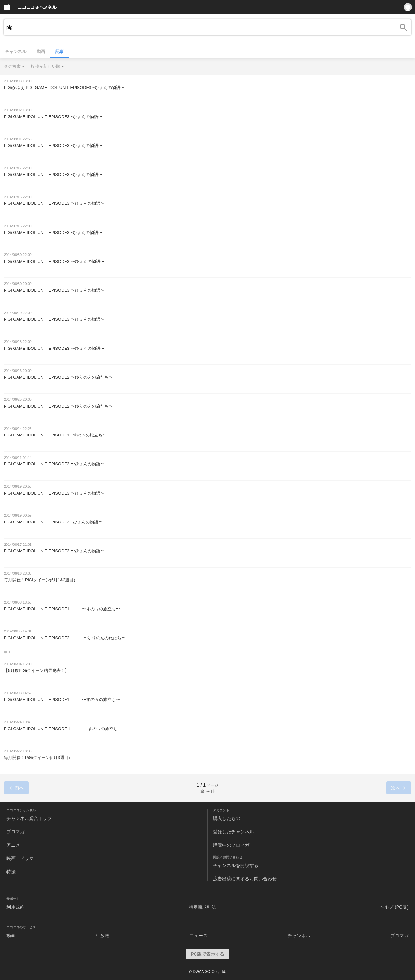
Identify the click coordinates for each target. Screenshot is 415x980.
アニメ (13, 845)
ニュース (198, 936)
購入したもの (227, 818)
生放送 (102, 936)
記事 (60, 51)
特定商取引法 (202, 907)
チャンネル (16, 51)
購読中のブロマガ (231, 845)
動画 (41, 51)
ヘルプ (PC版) (394, 907)
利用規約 (16, 907)
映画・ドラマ (20, 858)
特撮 (11, 872)
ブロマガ (16, 832)
